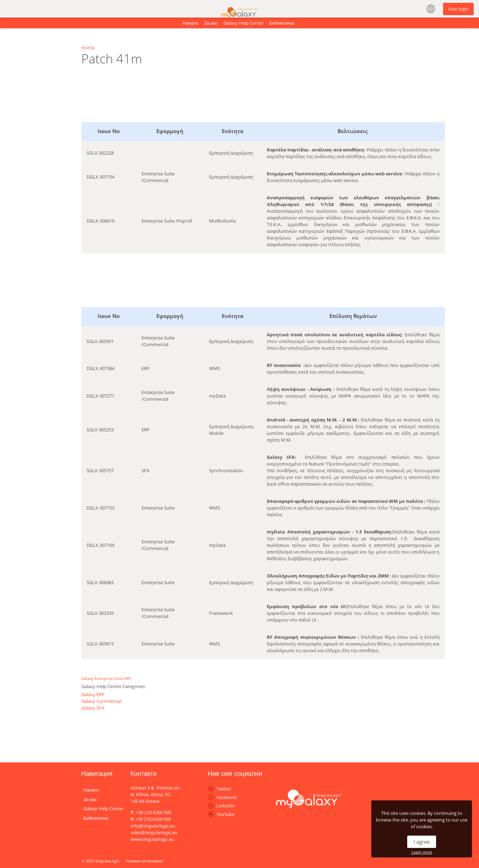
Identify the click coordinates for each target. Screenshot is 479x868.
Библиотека (282, 23)
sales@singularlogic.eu (154, 832)
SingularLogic (107, 861)
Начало (191, 23)
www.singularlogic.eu (152, 839)
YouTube (225, 814)
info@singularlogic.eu (153, 826)
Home (88, 48)
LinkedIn (226, 806)
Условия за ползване (144, 861)
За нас (211, 23)
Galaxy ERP (93, 694)
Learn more (422, 852)
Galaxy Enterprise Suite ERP (106, 678)
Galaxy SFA (93, 708)
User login (458, 9)
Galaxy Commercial (101, 701)
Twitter (224, 789)
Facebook (227, 797)
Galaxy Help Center (244, 23)
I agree (422, 842)
